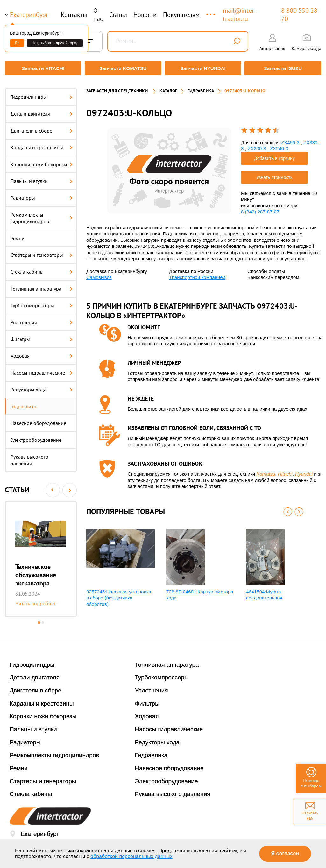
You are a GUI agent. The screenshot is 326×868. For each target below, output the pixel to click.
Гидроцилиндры (42, 94)
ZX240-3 (279, 146)
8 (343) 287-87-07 (260, 209)
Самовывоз (99, 274)
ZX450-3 (291, 139)
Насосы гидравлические (42, 370)
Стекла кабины (42, 269)
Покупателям (181, 15)
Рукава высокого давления (29, 457)
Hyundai (304, 471)
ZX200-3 (258, 146)
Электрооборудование (36, 437)
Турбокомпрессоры (42, 302)
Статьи (118, 15)
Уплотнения (42, 319)
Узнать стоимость (274, 174)
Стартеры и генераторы (42, 252)
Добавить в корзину (274, 155)
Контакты (74, 15)
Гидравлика (23, 403)
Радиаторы (42, 195)
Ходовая (42, 353)
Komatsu (266, 471)
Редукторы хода (42, 386)
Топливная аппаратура (42, 286)
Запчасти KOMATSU (123, 68)
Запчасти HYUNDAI (203, 68)
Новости (145, 15)
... (211, 12)
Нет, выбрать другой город (55, 43)
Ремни (18, 235)
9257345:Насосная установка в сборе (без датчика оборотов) (119, 595)
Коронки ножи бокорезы (42, 161)
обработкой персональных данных (131, 856)
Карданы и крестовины (42, 144)
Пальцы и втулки (42, 178)
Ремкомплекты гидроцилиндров (42, 215)
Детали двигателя (42, 111)
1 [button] (39, 620)
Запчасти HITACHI (42, 68)
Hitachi (285, 471)
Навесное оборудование (38, 420)
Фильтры (42, 336)
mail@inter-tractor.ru (240, 15)
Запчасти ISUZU (284, 68)
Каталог (168, 88)
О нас (98, 15)
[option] (41, 556)
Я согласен (285, 854)
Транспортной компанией (197, 274)
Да (17, 43)
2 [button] (43, 620)
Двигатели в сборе (42, 128)
